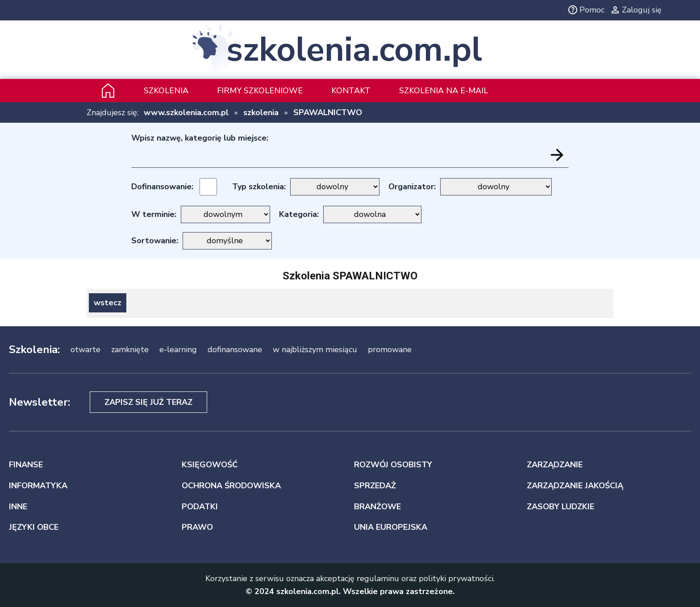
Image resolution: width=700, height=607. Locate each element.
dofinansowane (235, 349)
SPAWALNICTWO (328, 112)
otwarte (85, 349)
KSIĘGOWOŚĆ (210, 465)
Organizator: (412, 187)
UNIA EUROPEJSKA (391, 527)
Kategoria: (299, 214)
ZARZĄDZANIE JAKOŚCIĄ (575, 486)
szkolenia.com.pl (354, 50)
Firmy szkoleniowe (260, 91)
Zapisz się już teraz (148, 402)
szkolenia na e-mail (444, 91)
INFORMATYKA (38, 486)
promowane (390, 349)
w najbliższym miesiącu (315, 349)
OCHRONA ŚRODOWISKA (231, 486)
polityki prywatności (456, 578)
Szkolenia (166, 91)
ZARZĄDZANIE (555, 465)
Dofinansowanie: (162, 187)
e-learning (178, 349)
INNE (18, 507)
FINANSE (26, 465)
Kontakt (351, 91)
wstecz (108, 303)
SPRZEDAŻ (375, 486)
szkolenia (261, 112)
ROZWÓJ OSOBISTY (393, 465)
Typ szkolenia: (259, 187)
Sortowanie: (155, 241)
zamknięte (130, 349)
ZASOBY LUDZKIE (560, 507)
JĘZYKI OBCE (34, 527)
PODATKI (200, 507)
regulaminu (378, 578)
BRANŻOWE (377, 507)
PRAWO (197, 527)
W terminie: (154, 214)
